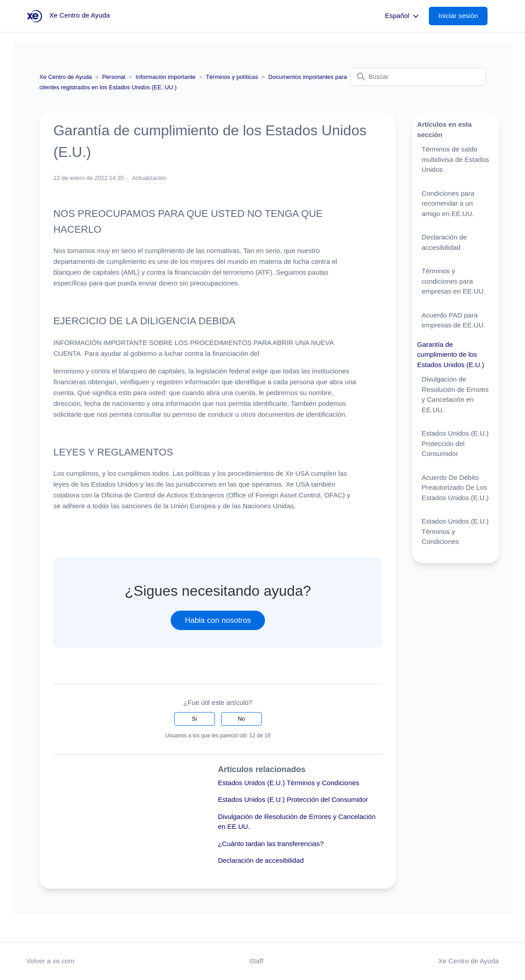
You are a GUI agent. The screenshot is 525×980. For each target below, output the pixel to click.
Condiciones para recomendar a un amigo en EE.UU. (448, 203)
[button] (463, 16)
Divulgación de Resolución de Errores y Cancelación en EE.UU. (455, 394)
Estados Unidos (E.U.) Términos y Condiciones (289, 783)
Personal (114, 77)
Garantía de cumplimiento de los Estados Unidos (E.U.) (451, 354)
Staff (257, 961)
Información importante (165, 77)
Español (403, 16)
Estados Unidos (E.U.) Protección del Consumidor (293, 799)
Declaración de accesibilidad (261, 860)
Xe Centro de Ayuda (65, 77)
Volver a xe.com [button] (50, 961)
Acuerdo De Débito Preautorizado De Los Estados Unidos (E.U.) (455, 488)
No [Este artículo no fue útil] (241, 719)
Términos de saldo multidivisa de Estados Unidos (455, 159)
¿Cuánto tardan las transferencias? (271, 844)
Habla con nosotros (218, 620)
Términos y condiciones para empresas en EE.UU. (453, 281)
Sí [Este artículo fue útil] (194, 719)
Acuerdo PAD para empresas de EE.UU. (453, 320)
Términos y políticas (232, 77)
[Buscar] (418, 77)
